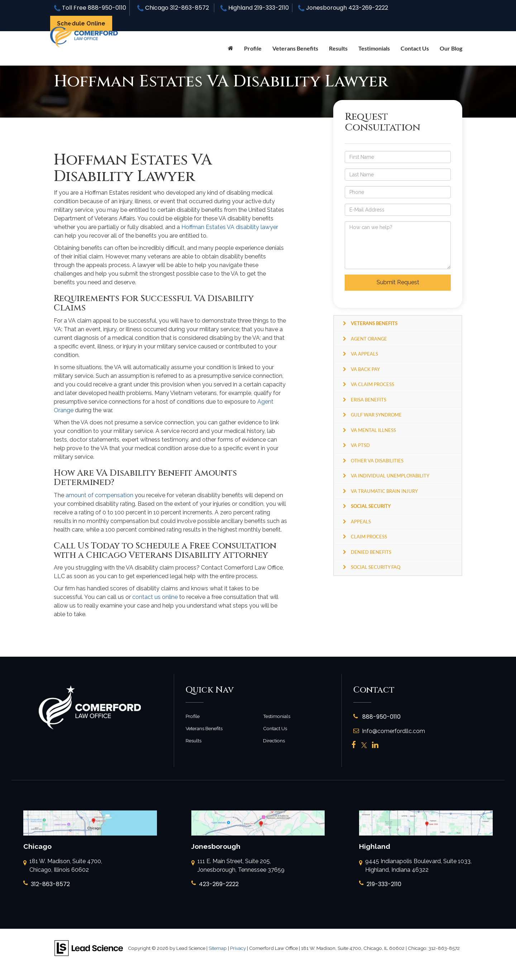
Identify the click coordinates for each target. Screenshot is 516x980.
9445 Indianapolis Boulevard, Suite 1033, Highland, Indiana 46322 (415, 866)
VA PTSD (360, 445)
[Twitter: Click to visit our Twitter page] (364, 745)
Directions (274, 741)
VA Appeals (364, 354)
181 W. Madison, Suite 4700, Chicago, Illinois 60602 (63, 866)
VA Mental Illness (373, 430)
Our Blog (451, 48)
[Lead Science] (89, 948)
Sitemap (218, 948)
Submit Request (398, 282)
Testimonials (374, 48)
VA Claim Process (372, 384)
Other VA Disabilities (377, 461)
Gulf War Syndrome (376, 415)
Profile (253, 48)
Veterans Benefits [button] (295, 48)
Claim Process (369, 537)
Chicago (173, 8)
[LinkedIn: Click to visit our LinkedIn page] (375, 745)
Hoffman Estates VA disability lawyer (230, 227)
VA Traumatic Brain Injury (384, 491)
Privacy (238, 948)
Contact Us (415, 48)
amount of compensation (99, 495)
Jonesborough (343, 8)
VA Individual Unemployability (390, 476)
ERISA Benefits (369, 400)
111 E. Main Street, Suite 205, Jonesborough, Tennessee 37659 (238, 866)
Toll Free (90, 8)
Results (338, 48)
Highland (255, 8)
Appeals (361, 522)
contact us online (155, 597)
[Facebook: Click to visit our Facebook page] (354, 745)
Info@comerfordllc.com (389, 731)
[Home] (231, 48)
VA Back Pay (365, 369)
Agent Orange (369, 339)
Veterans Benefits (204, 728)
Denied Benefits (371, 552)
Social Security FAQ (376, 567)
